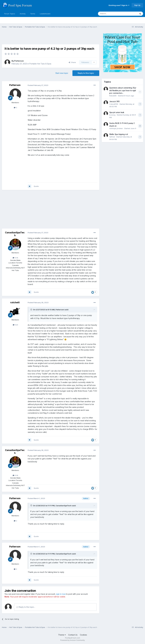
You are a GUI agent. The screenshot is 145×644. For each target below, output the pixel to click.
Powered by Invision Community (73, 640)
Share (72, 62)
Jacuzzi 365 (114, 101)
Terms (33, 14)
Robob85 (113, 96)
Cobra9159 (114, 104)
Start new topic (62, 73)
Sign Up (137, 5)
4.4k (15, 258)
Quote (36, 186)
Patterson (19, 61)
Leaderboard (45, 14)
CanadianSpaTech (15, 234)
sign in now (61, 594)
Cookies (83, 635)
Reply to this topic (86, 73)
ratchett (15, 302)
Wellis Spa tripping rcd (119, 134)
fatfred (112, 137)
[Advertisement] (49, 38)
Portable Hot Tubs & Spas (40, 64)
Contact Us (73, 635)
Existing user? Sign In (119, 5)
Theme (62, 635)
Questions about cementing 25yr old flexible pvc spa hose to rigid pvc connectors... (123, 90)
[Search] (111, 14)
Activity (23, 14)
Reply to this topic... (26, 607)
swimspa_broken (116, 128)
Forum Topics (10, 14)
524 (15, 325)
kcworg (112, 115)
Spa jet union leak (117, 112)
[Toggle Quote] (31, 310)
